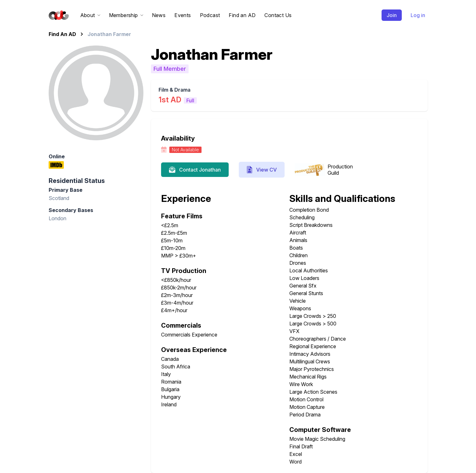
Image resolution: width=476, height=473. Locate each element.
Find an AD (242, 15)
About (90, 15)
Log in (418, 15)
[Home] (57, 15)
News (159, 15)
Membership (126, 15)
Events (183, 15)
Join (392, 15)
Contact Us (278, 15)
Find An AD (62, 34)
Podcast (210, 15)
